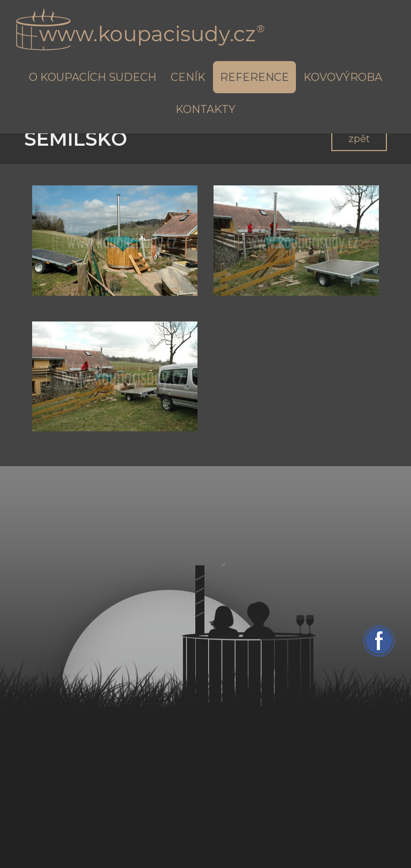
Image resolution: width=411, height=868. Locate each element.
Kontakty (205, 109)
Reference (254, 77)
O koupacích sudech (93, 77)
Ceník (188, 77)
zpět (359, 139)
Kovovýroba (343, 77)
